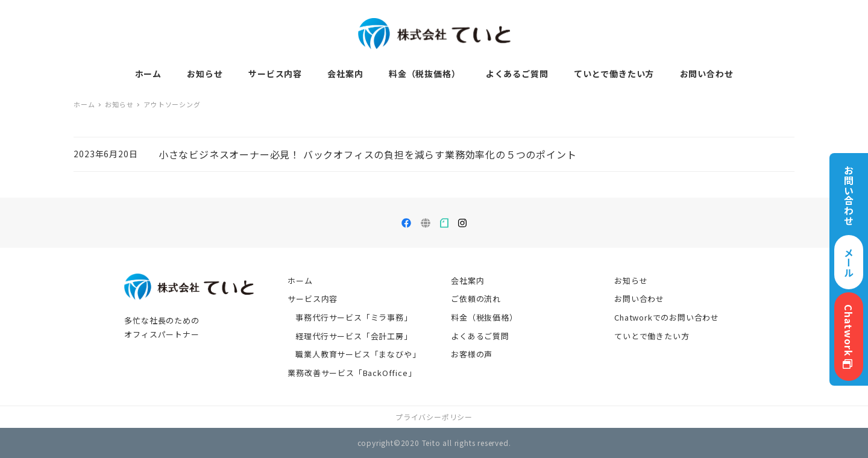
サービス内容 (313, 299)
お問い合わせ (639, 299)
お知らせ (631, 281)
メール (849, 262)
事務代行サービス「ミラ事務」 (354, 317)
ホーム (300, 281)
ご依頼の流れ (476, 299)
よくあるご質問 (480, 336)
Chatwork (849, 337)
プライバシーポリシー (434, 417)
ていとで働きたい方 (652, 336)
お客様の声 (472, 354)
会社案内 (467, 281)
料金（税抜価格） (484, 317)
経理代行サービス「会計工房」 (354, 336)
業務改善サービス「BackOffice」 (352, 373)
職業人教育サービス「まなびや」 (358, 354)
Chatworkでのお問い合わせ (667, 317)
